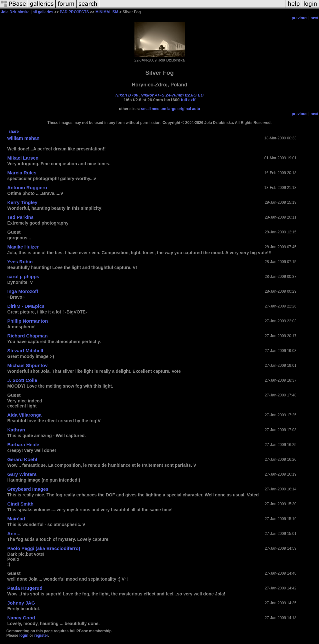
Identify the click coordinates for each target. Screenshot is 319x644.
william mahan (23, 138)
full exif (188, 100)
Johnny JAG (21, 603)
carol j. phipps (23, 276)
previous (299, 18)
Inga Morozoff (23, 291)
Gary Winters (22, 474)
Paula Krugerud (25, 588)
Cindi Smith (20, 504)
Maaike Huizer (23, 247)
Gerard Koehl (22, 459)
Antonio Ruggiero (27, 187)
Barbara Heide (23, 445)
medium (159, 109)
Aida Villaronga (24, 415)
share (14, 132)
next (314, 18)
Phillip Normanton (28, 321)
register (41, 635)
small (146, 109)
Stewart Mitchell (25, 351)
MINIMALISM (107, 12)
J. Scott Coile (22, 380)
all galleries (43, 12)
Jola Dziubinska (15, 12)
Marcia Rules (22, 173)
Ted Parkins (20, 217)
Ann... (14, 533)
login (24, 635)
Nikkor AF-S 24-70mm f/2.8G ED (172, 95)
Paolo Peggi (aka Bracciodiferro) (44, 548)
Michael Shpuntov (27, 365)
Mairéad (16, 519)
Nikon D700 (127, 95)
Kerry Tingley (22, 202)
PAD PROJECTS (74, 12)
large (172, 109)
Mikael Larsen (23, 158)
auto (196, 109)
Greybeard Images (28, 489)
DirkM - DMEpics (26, 306)
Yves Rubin (20, 262)
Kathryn (16, 430)
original (184, 109)
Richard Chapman (27, 336)
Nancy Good (21, 618)
